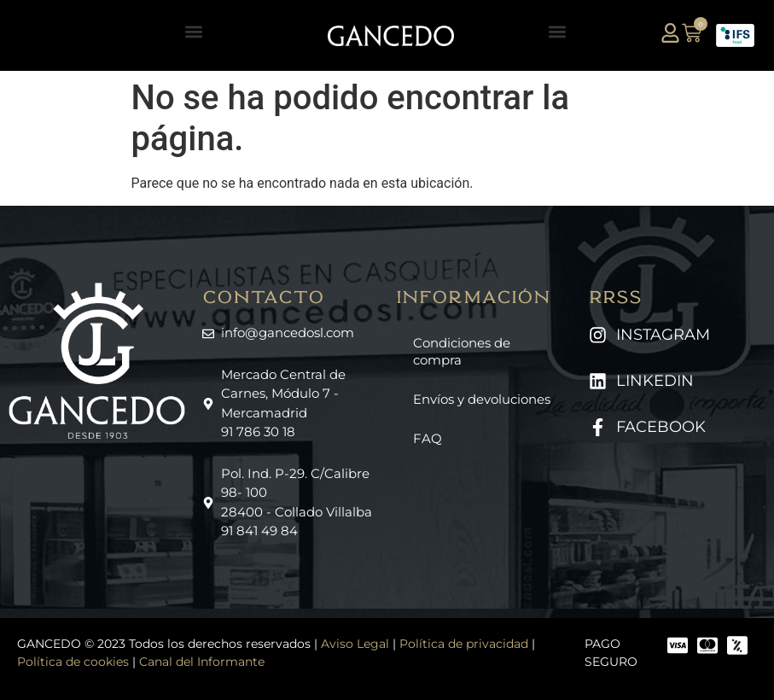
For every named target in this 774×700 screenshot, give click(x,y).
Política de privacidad (464, 644)
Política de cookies (73, 662)
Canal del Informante (202, 662)
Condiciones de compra (462, 351)
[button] (194, 31)
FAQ (428, 438)
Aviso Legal (355, 644)
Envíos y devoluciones (482, 399)
